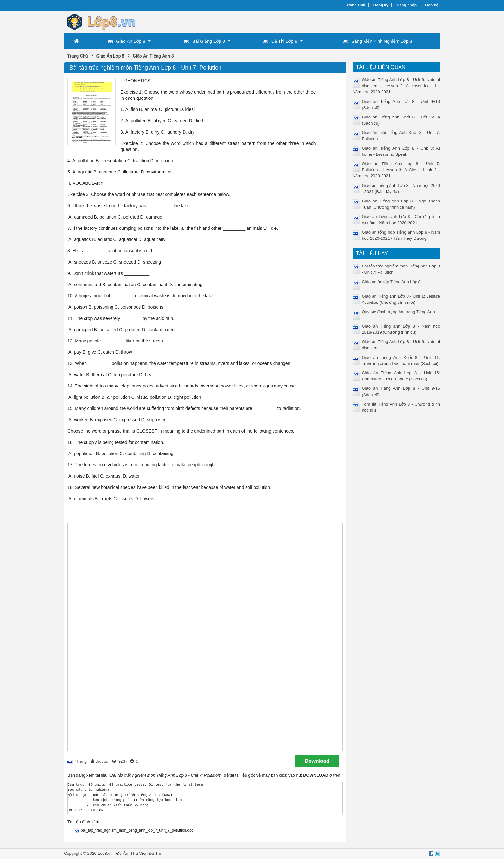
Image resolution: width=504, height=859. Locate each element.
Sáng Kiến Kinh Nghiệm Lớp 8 (378, 41)
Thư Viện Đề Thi (146, 853)
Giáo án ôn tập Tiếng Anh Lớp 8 (391, 282)
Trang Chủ (356, 5)
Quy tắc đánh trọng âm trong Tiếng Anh (398, 312)
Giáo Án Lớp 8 (127, 41)
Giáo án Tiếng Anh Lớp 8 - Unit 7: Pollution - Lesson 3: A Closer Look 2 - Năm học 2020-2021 (396, 170)
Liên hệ (432, 5)
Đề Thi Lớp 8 (280, 41)
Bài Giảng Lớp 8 (205, 41)
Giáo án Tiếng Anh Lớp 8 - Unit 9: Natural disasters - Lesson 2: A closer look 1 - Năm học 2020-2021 (396, 86)
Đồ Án (122, 853)
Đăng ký (381, 5)
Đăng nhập (407, 5)
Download (317, 761)
